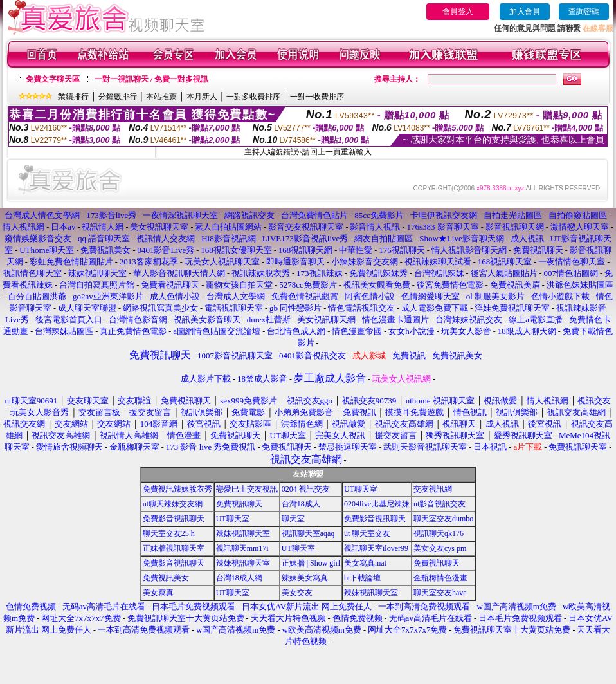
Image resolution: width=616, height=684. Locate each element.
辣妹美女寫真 (305, 578)
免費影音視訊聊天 (174, 519)
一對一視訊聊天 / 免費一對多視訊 (151, 79)
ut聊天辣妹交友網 (173, 504)
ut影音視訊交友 (439, 504)
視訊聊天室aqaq (308, 533)
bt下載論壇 (362, 578)
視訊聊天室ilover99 (376, 548)
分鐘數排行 (118, 97)
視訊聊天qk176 (439, 533)
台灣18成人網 (239, 578)
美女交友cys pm (440, 548)
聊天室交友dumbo (443, 519)
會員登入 (458, 12)
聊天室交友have (440, 593)
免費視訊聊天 (239, 504)
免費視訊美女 (166, 578)
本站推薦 (161, 97)
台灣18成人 (301, 504)
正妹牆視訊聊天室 (174, 548)
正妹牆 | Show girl (311, 563)
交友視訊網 (433, 489)
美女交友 (297, 593)
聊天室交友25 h (169, 533)
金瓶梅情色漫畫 (440, 578)
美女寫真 (158, 593)
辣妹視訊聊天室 (243, 533)
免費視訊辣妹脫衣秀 (177, 489)
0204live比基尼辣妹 (377, 504)
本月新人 (202, 97)
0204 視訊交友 (306, 489)
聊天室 (293, 519)
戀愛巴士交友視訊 (247, 489)
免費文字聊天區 (53, 79)
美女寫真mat (365, 563)
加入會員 (525, 12)
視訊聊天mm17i (242, 548)
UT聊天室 (361, 489)
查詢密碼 (584, 12)
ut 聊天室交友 (367, 533)
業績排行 (73, 97)
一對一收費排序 (317, 97)
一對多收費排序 (253, 97)
